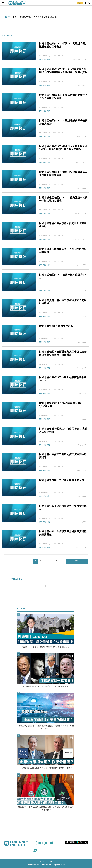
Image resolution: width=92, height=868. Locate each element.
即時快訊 (42, 60)
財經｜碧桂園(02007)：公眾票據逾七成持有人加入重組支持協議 (63, 96)
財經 (49, 60)
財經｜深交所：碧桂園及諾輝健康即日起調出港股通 (63, 302)
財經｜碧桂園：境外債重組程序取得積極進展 (63, 507)
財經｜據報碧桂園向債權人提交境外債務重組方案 (63, 225)
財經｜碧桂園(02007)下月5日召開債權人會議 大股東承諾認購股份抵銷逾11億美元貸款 (63, 71)
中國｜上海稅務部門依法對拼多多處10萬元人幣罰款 (35, 17)
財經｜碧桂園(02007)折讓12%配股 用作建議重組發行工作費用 (62, 45)
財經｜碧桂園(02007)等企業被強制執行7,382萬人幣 (61, 405)
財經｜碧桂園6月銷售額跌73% (56, 326)
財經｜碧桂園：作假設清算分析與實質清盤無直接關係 (63, 533)
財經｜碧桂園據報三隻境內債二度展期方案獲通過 (63, 456)
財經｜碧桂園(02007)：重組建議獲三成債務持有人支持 (63, 122)
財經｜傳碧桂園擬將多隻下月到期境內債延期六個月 (63, 251)
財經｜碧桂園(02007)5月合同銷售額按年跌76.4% (63, 379)
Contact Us (40, 861)
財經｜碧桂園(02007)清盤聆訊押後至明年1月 (63, 276)
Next (77, 561)
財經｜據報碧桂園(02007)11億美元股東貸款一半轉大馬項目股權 (63, 199)
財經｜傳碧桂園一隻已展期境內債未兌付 (62, 480)
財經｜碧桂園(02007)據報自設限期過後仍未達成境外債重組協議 (63, 173)
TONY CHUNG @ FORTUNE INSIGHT (51, 56)
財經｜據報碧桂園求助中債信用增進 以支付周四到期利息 (63, 430)
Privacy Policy (50, 861)
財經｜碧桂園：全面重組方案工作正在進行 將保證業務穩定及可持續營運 (63, 353)
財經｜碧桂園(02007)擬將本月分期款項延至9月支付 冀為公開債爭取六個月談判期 (63, 148)
